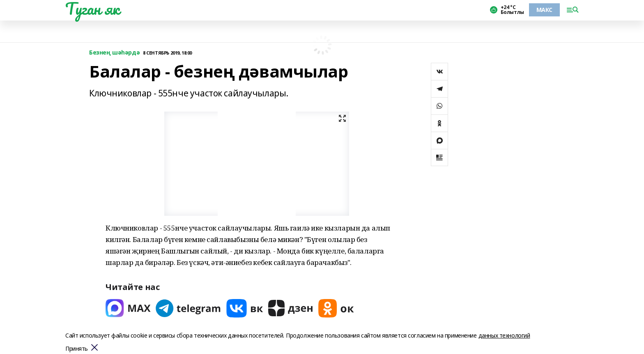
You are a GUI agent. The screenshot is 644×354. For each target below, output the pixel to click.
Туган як (92, 9)
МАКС (544, 10)
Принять (77, 349)
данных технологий (504, 335)
